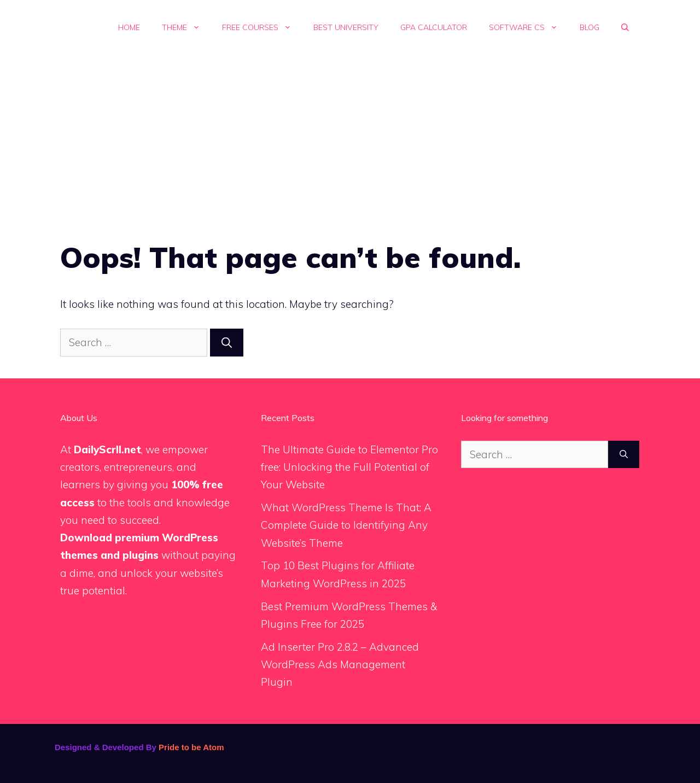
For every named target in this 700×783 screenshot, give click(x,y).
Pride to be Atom (191, 747)
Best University (346, 27)
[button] (625, 27)
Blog (590, 27)
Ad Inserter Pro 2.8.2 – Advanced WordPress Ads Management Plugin (340, 665)
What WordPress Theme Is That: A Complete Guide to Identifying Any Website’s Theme (346, 525)
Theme (186, 27)
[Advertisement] (350, 137)
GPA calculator (434, 27)
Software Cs (529, 27)
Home (129, 27)
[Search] (227, 343)
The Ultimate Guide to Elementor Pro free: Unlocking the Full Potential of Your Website (349, 467)
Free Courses (262, 27)
